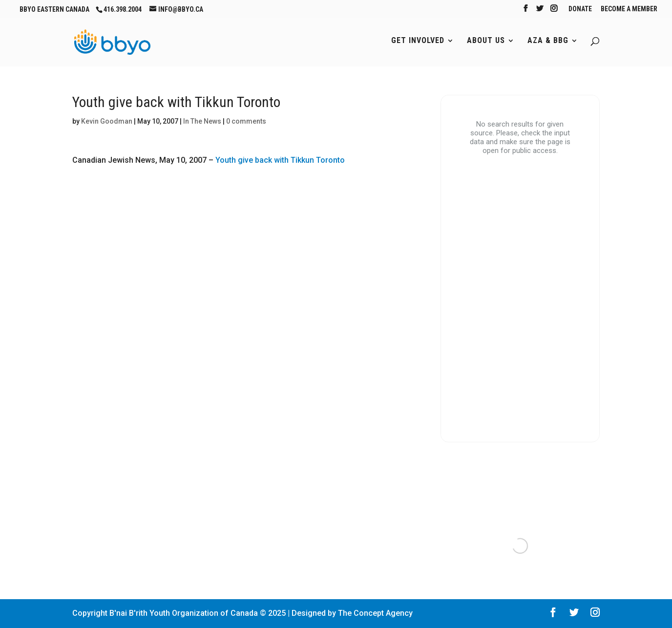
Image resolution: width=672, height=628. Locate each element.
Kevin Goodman (107, 121)
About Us (486, 41)
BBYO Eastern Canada (54, 9)
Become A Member (629, 9)
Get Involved (418, 41)
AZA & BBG (548, 41)
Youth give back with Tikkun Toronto (280, 160)
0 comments (246, 121)
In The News (202, 121)
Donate (580, 9)
